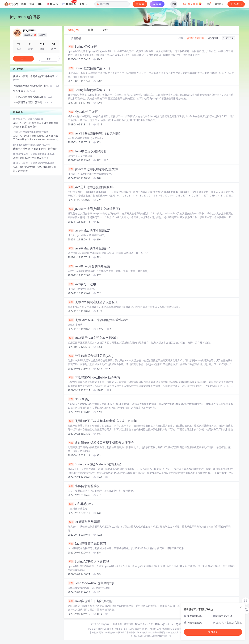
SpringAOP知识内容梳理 (88, 561)
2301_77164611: (22, 136)
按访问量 (213, 38)
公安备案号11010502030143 (101, 629)
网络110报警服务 (107, 633)
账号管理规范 (159, 633)
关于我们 (95, 624)
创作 (236, 4)
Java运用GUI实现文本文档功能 (93, 338)
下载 (32, 4)
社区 (40, 4)
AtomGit (52, 4)
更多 (83, 4)
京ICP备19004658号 (125, 629)
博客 (24, 4)
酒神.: (16, 158)
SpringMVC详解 (82, 47)
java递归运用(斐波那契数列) (91, 187)
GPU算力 (69, 3)
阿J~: (16, 167)
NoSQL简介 (79, 399)
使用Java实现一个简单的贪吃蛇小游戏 (98, 320)
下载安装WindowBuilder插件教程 (94, 378)
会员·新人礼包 (192, 4)
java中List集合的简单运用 (89, 266)
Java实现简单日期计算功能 (90, 601)
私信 (49, 59)
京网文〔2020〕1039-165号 (148, 629)
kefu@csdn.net (166, 624)
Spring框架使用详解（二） (90, 68)
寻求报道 (129, 624)
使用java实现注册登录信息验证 (93, 302)
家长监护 (94, 633)
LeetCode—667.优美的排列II (91, 583)
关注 (23, 59)
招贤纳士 (106, 624)
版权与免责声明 (173, 633)
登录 (174, 4)
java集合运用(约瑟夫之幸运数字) (94, 209)
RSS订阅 (229, 38)
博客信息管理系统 (84, 486)
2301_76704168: (22, 123)
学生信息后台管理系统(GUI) (91, 356)
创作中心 (219, 4)
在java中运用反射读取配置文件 (93, 169)
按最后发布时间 (196, 38)
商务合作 (117, 624)
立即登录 (213, 632)
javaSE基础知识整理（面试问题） (95, 133)
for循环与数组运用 (84, 522)
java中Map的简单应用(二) (89, 231)
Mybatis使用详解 (83, 112)
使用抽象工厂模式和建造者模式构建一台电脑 (102, 421)
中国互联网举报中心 (125, 633)
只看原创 (74, 38)
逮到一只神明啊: (22, 149)
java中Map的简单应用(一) (89, 248)
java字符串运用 (82, 284)
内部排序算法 (81, 504)
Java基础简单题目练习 (87, 544)
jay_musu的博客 (25, 17)
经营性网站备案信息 (171, 629)
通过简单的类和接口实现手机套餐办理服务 (101, 443)
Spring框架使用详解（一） (90, 90)
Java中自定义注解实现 (87, 151)
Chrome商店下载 (144, 633)
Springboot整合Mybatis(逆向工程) (95, 464)
